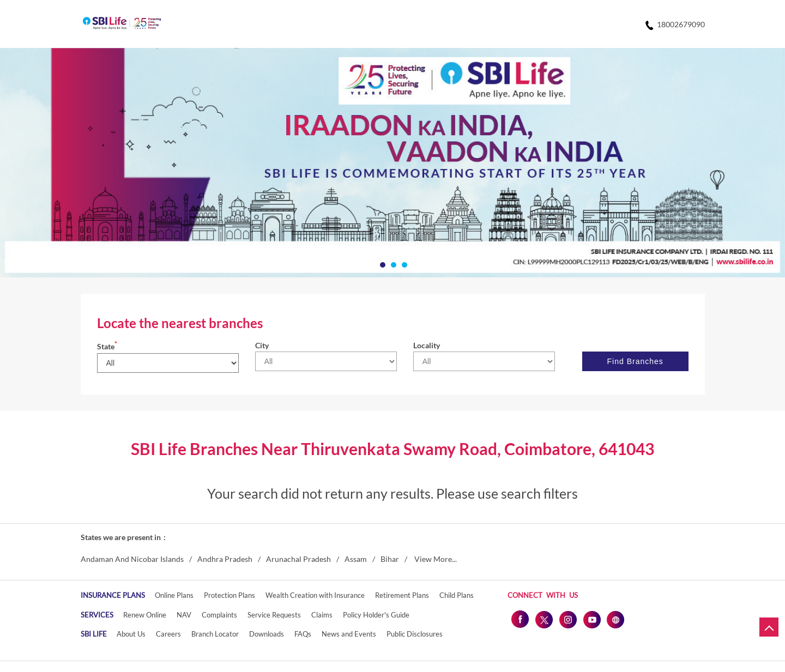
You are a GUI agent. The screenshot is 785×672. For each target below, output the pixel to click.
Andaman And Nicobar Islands (132, 559)
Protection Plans (230, 595)
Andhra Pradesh (225, 559)
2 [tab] (392, 264)
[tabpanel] (392, 163)
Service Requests (274, 615)
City (262, 345)
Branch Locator (215, 634)
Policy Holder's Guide (376, 615)
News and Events (349, 634)
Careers (168, 634)
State (107, 346)
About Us (131, 634)
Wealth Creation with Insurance (315, 595)
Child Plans (457, 595)
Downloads (267, 634)
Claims (322, 615)
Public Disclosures (415, 634)
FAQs (303, 634)
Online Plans (174, 595)
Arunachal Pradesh (298, 559)
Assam (356, 559)
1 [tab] (382, 264)
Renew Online (145, 615)
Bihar (390, 559)
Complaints (219, 615)
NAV (184, 615)
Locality (427, 345)
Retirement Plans (402, 595)
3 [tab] (403, 264)
